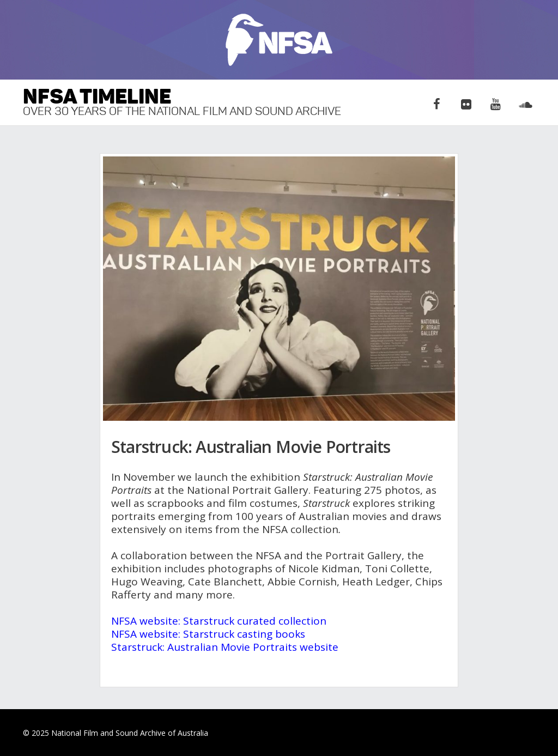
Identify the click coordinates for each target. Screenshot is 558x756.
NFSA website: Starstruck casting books (208, 634)
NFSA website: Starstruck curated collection (219, 621)
